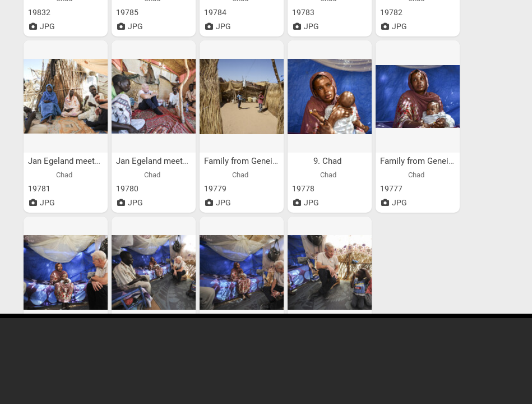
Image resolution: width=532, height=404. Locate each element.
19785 (127, 12)
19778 (303, 189)
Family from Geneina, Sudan (257, 161)
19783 (303, 12)
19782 (391, 12)
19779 (215, 189)
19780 (127, 189)
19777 (391, 189)
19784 (215, 12)
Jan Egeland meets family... (80, 161)
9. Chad (329, 161)
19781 (39, 189)
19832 (39, 12)
